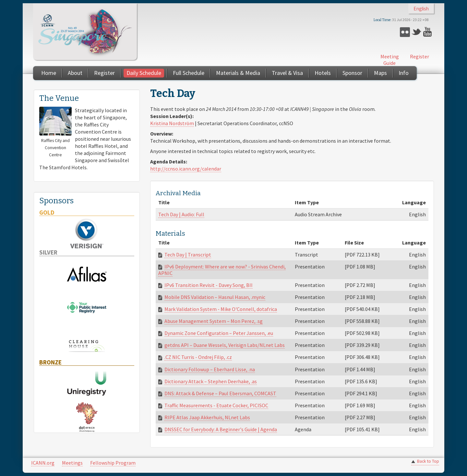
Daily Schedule (144, 73)
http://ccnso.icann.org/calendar (186, 169)
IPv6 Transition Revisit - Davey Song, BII (209, 285)
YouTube (428, 32)
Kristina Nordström (172, 123)
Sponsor (352, 73)
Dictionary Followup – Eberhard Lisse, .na (210, 369)
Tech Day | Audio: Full (181, 214)
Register (419, 56)
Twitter (417, 32)
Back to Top (428, 461)
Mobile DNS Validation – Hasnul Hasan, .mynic (215, 297)
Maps (380, 73)
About (75, 73)
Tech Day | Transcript (188, 255)
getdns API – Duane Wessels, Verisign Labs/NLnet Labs (225, 345)
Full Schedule (189, 73)
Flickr (405, 32)
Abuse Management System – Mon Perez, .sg (214, 321)
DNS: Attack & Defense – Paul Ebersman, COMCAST (220, 393)
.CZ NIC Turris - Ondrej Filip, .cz (198, 357)
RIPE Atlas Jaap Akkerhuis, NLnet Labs (207, 417)
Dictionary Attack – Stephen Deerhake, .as (211, 381)
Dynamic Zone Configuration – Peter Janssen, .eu (219, 333)
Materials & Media (238, 73)
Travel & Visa (287, 73)
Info (404, 73)
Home (49, 73)
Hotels (323, 73)
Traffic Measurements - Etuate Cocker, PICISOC (216, 405)
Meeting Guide (390, 60)
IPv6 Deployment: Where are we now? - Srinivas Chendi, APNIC (222, 270)
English (421, 9)
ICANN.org (43, 463)
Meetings (72, 463)
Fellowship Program (113, 463)
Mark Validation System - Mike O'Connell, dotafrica (221, 309)
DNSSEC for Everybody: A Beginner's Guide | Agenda (221, 429)
